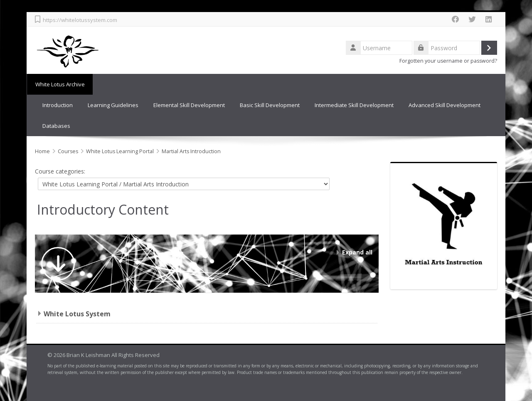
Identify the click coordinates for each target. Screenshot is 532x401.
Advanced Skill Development (445, 105)
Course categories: (60, 171)
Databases (56, 126)
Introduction (58, 105)
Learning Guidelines (113, 105)
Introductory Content (103, 209)
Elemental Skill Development (189, 105)
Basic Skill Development (270, 105)
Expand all (357, 252)
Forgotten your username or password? (448, 61)
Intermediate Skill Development (354, 105)
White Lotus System (77, 314)
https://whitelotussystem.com (80, 20)
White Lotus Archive (60, 84)
